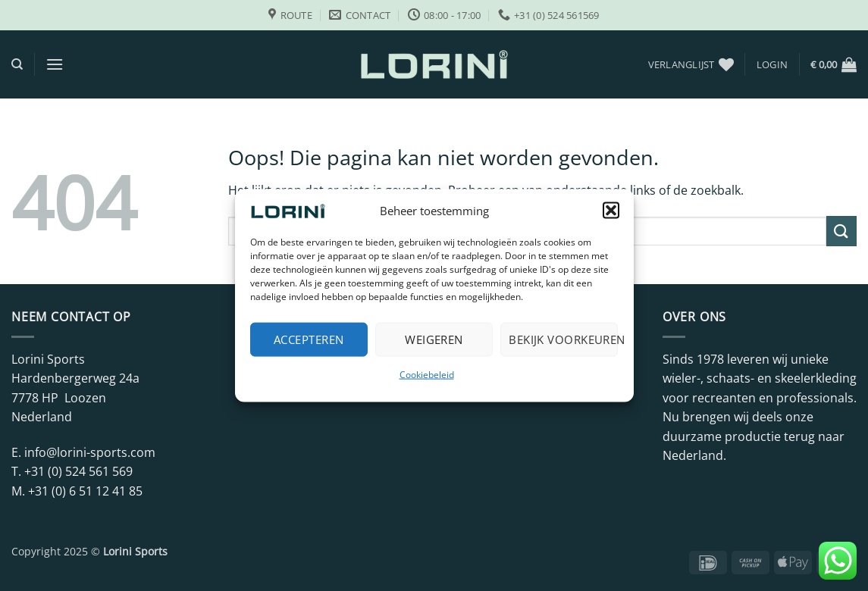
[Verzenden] (841, 231)
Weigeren (434, 339)
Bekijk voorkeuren (563, 339)
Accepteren (309, 339)
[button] (611, 210)
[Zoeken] (17, 64)
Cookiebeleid (427, 374)
